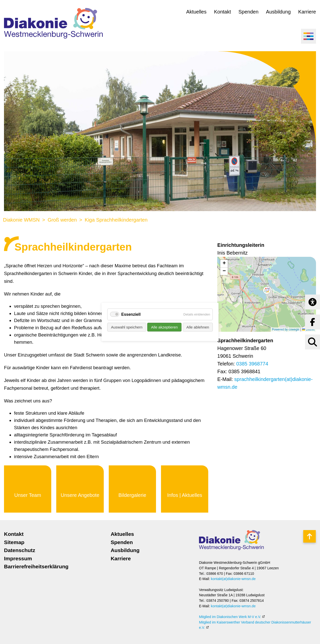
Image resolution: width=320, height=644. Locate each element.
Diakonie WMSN (21, 220)
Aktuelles (196, 12)
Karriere (307, 12)
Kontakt (222, 12)
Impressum (18, 558)
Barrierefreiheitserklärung (36, 566)
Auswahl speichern (127, 327)
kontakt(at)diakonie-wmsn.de (233, 579)
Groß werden (62, 220)
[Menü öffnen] (308, 36)
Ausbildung (278, 12)
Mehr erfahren (28, 489)
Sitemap (14, 542)
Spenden (248, 12)
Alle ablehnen (198, 327)
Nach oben (309, 536)
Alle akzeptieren (164, 327)
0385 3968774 (252, 364)
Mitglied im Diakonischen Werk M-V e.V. (230, 617)
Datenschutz (20, 550)
